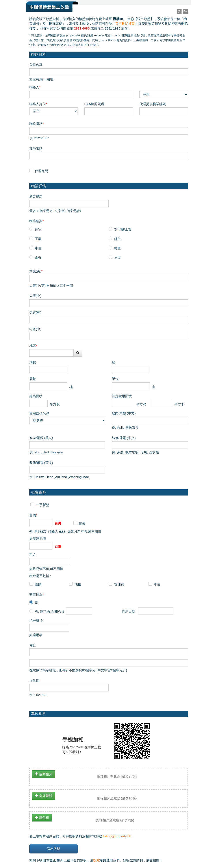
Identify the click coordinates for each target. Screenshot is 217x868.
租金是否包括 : (40, 576)
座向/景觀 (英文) (41, 438)
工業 (38, 239)
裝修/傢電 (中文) (124, 438)
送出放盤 (54, 849)
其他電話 (36, 148)
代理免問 (41, 171)
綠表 (82, 523)
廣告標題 (36, 196)
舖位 (117, 239)
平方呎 (55, 404)
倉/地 (39, 258)
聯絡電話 (37, 124)
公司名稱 (36, 65)
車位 (38, 248)
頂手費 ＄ (36, 620)
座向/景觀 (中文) (124, 413)
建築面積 (36, 396)
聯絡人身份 (38, 104)
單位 (115, 379)
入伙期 (34, 681)
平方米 (179, 404)
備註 (33, 645)
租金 (33, 554)
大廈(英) (36, 271)
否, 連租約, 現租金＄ (50, 612)
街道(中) (35, 329)
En (185, 11)
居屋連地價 (38, 538)
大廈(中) (35, 296)
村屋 (117, 248)
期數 (33, 362)
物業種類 (37, 221)
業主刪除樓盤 (125, 23)
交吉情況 (37, 594)
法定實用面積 (122, 396)
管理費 (119, 584)
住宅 (38, 229)
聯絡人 (35, 87)
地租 (78, 584)
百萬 (58, 523)
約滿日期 (128, 611)
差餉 (38, 584)
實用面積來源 (39, 413)
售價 (33, 515)
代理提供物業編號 (153, 104)
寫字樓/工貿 (123, 229)
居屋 (117, 258)
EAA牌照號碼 (94, 104)
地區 (33, 346)
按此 (96, 860)
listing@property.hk (117, 836)
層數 (33, 379)
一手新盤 (43, 505)
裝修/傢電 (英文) (41, 463)
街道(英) (35, 312)
